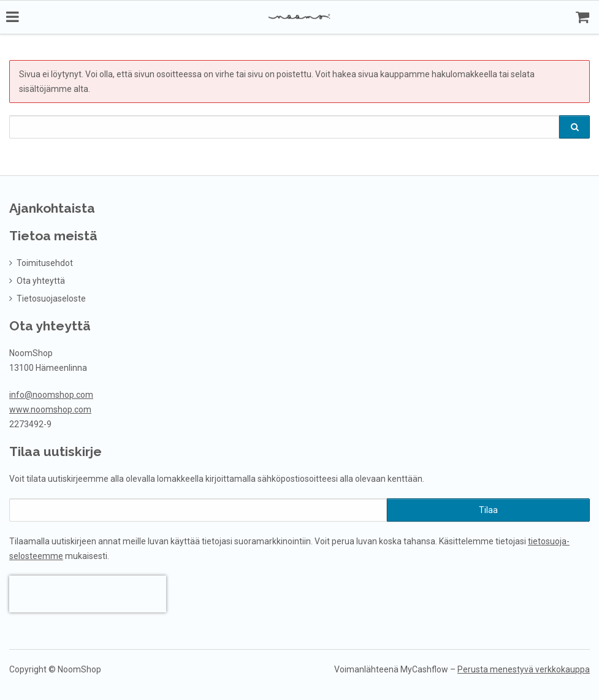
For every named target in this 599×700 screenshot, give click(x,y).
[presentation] (88, 593)
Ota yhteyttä (41, 280)
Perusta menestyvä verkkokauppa (524, 668)
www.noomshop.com (50, 408)
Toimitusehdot (45, 262)
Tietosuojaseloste (51, 297)
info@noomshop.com (51, 394)
